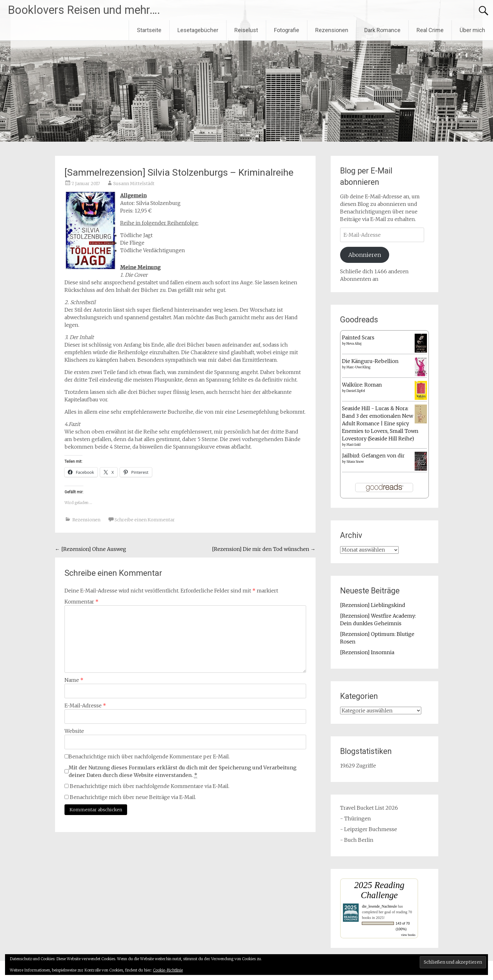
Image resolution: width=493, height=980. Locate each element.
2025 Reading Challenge (379, 890)
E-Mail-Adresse (85, 705)
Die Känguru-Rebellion (370, 361)
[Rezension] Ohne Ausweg (91, 549)
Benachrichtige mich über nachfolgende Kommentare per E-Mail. (147, 756)
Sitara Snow (355, 462)
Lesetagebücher (198, 30)
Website (74, 731)
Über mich (472, 30)
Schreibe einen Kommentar (145, 520)
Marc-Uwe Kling (358, 367)
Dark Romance (382, 30)
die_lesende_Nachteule (379, 906)
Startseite (149, 30)
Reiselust (246, 30)
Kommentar (81, 602)
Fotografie (287, 30)
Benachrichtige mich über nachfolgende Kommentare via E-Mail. (150, 786)
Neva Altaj (354, 344)
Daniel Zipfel (356, 391)
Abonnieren (365, 255)
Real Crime (430, 30)
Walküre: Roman (362, 385)
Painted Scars (358, 337)
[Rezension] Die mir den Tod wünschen (264, 549)
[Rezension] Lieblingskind (373, 605)
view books (408, 935)
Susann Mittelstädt (134, 184)
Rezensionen (332, 30)
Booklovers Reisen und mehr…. (84, 10)
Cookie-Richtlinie (168, 970)
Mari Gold (353, 445)
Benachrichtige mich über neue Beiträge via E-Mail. (133, 797)
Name (74, 680)
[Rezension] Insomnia (367, 652)
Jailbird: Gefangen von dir (373, 456)
